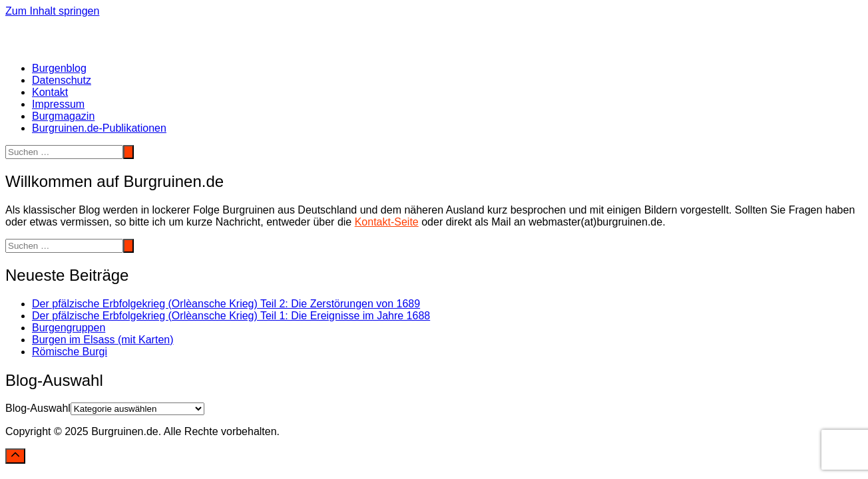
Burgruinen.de (39, 23)
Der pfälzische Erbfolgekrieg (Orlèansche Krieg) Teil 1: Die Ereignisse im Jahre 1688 (231, 316)
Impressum (58, 104)
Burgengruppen (69, 328)
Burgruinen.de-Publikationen (99, 128)
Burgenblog (59, 68)
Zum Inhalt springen (52, 11)
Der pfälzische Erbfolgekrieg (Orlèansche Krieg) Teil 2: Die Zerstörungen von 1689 (226, 304)
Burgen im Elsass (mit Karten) (103, 340)
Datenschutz (62, 80)
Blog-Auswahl (38, 408)
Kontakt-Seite (387, 222)
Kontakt (50, 92)
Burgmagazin (63, 116)
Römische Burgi (70, 352)
